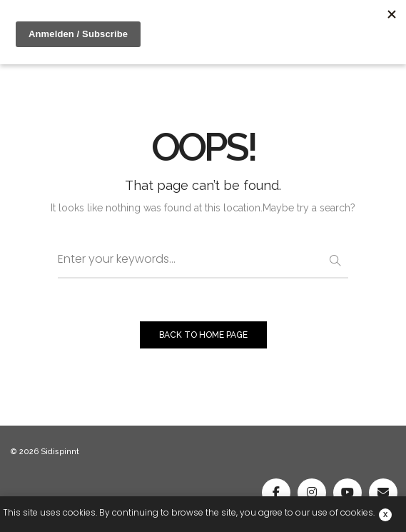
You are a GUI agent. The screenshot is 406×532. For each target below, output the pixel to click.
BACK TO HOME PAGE (203, 335)
